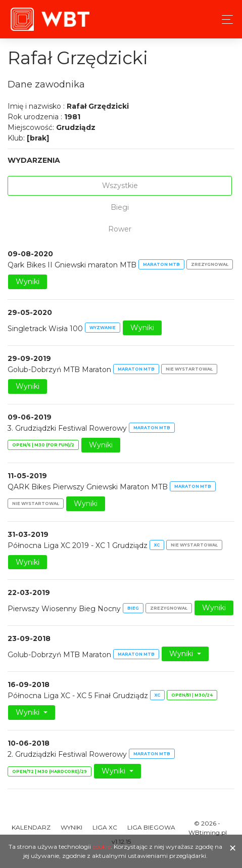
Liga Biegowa (151, 827)
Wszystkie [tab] (120, 186)
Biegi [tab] (120, 207)
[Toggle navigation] (225, 19)
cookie (102, 847)
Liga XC (105, 827)
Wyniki (28, 282)
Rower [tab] (120, 229)
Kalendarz (31, 827)
